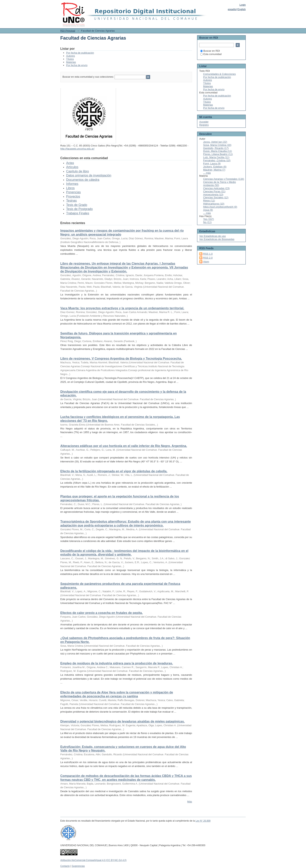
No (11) (207, 222)
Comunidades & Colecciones (219, 74)
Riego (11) (209, 201)
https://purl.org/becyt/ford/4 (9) (220, 207)
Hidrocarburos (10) (214, 204)
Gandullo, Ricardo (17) (216, 148)
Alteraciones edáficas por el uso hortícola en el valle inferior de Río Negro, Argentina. (124, 446)
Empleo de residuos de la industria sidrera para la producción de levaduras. (117, 663)
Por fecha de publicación (80, 53)
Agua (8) (208, 210)
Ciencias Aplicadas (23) (216, 188)
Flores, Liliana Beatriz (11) (218, 154)
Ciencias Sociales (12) (216, 197)
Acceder (204, 122)
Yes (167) (209, 219)
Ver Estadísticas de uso (213, 236)
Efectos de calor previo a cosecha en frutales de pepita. (101, 613)
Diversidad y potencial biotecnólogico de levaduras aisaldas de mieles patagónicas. (123, 721)
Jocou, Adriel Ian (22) (215, 142)
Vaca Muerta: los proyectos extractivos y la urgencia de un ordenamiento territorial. (122, 308)
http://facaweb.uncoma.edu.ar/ (77, 149)
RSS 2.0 (208, 258)
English (242, 9)
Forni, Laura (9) (212, 164)
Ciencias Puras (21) (214, 191)
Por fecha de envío (77, 65)
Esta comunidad (211, 54)
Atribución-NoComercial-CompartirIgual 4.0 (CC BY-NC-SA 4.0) (93, 860)
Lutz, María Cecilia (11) (216, 157)
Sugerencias (78, 866)
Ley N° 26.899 (203, 821)
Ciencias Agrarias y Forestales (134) (224, 179)
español (232, 9)
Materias (71, 62)
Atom (206, 262)
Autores (71, 56)
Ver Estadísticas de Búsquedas (217, 239)
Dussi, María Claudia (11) (217, 151)
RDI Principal (68, 31)
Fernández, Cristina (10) (217, 160)
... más (207, 173)
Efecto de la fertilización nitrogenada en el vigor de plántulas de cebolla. (114, 471)
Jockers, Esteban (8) (215, 167)
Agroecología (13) (213, 195)
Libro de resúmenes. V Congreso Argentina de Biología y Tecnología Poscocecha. (121, 359)
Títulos (70, 59)
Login (243, 5)
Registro (204, 125)
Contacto (65, 866)
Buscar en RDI (210, 51)
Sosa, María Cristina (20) (217, 145)
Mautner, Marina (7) (214, 170)
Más (190, 802)
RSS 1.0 (208, 254)
